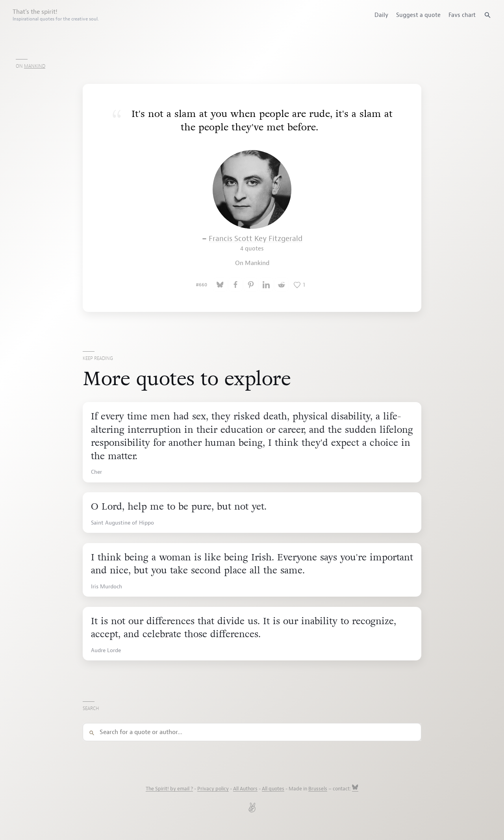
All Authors (245, 789)
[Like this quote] (299, 285)
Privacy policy (213, 789)
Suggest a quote (418, 15)
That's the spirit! (56, 15)
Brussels (318, 789)
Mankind (35, 66)
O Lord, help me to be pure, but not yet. (179, 507)
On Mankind (252, 263)
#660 (201, 285)
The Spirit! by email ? (169, 789)
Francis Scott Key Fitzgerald (256, 243)
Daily (381, 15)
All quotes (273, 789)
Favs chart (462, 15)
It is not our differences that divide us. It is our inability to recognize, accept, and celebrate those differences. (244, 628)
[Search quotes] (487, 15)
